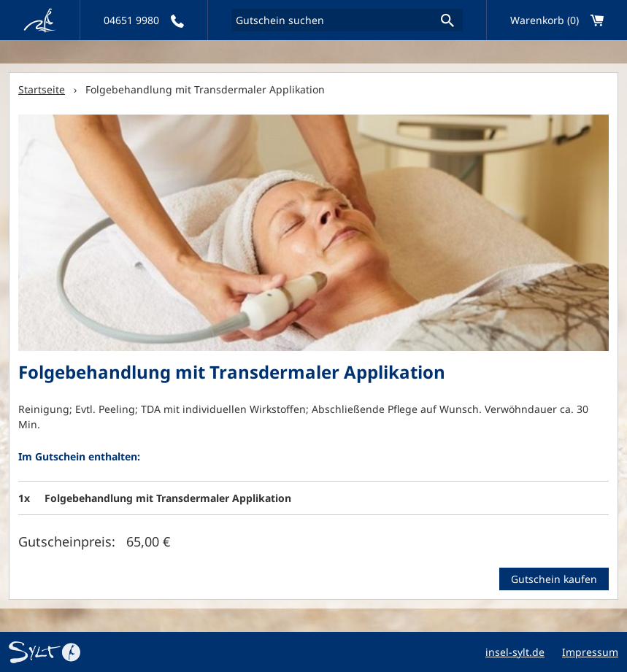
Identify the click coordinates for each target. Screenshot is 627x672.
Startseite (42, 89)
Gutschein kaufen (554, 579)
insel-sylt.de (515, 652)
